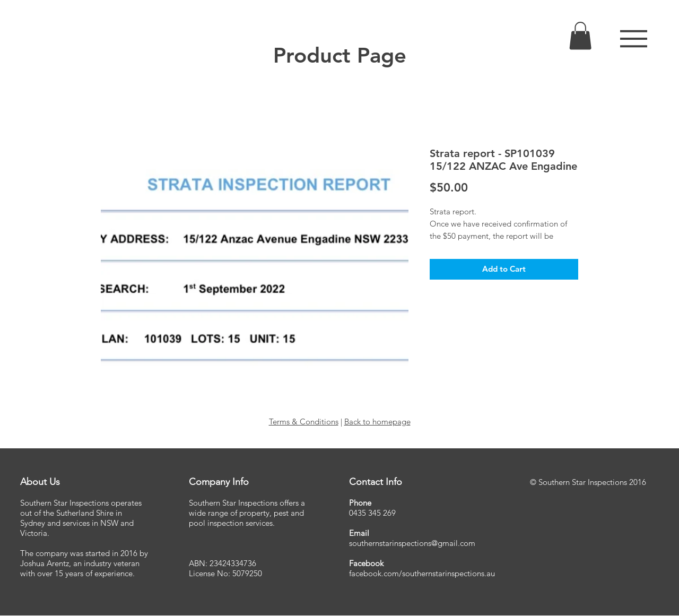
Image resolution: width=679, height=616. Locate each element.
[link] (580, 36)
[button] (634, 39)
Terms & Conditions (304, 422)
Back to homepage (377, 422)
